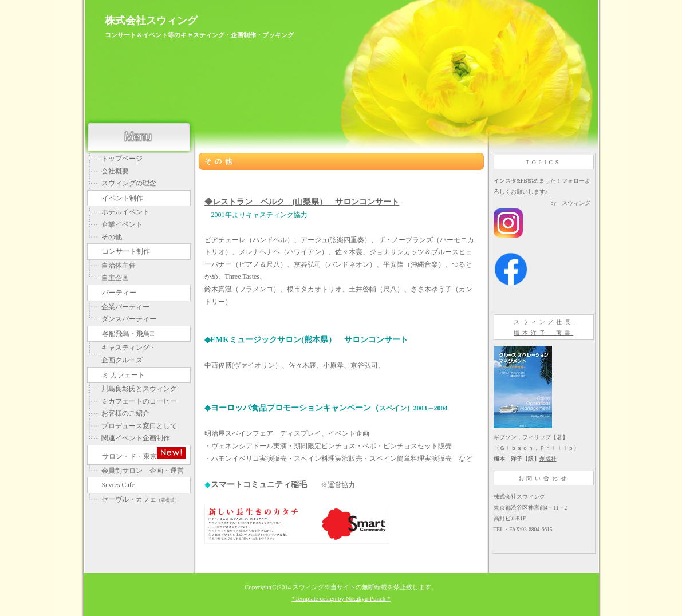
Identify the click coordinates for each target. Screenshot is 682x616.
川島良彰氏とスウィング (139, 389)
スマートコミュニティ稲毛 (259, 484)
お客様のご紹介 (125, 413)
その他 (112, 237)
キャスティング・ (129, 348)
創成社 (548, 459)
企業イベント (122, 224)
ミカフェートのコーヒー (139, 401)
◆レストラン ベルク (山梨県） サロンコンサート (302, 202)
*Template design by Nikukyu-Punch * (341, 598)
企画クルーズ (122, 360)
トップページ (122, 159)
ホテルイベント (125, 212)
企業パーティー (125, 307)
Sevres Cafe (119, 485)
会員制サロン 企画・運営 (143, 471)
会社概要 (115, 171)
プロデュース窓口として (139, 426)
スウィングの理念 (129, 183)
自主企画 (115, 278)
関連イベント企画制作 (136, 438)
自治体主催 (119, 266)
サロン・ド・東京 (144, 454)
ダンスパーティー (129, 319)
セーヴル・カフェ (140, 499)
